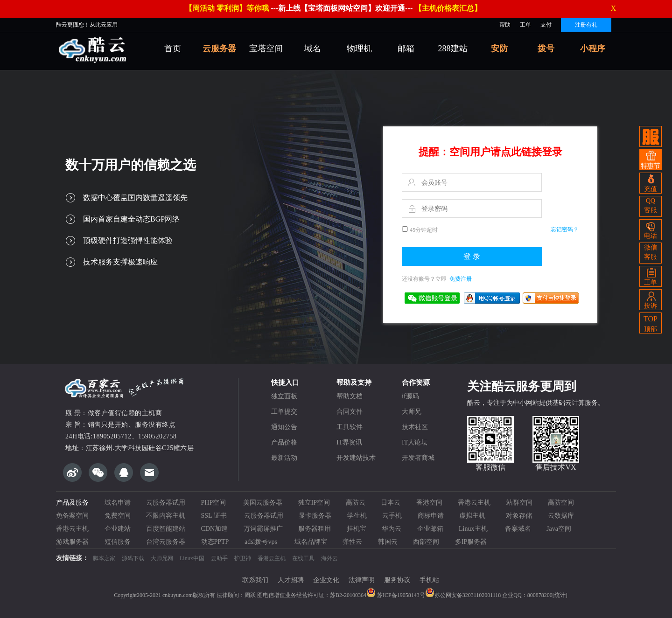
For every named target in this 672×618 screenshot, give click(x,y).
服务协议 (397, 580)
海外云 (329, 558)
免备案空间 (72, 516)
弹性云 (352, 542)
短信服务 (118, 542)
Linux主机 (474, 529)
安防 (499, 49)
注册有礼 (586, 25)
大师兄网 (162, 558)
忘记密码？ (565, 229)
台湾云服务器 (166, 542)
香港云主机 (474, 503)
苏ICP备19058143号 (396, 595)
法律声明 (362, 580)
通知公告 (284, 427)
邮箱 (406, 49)
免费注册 (461, 279)
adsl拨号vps (262, 542)
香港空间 (429, 503)
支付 (546, 25)
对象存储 (519, 516)
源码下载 (133, 558)
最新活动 (284, 458)
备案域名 (518, 529)
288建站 (453, 49)
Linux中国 (192, 558)
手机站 (429, 580)
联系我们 (255, 580)
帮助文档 (350, 396)
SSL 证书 (215, 516)
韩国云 (388, 542)
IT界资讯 (349, 442)
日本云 (391, 503)
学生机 (357, 516)
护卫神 (243, 558)
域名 (313, 49)
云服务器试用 (166, 503)
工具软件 (350, 427)
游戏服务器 (72, 542)
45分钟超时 (424, 230)
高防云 (356, 503)
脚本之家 (104, 558)
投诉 (651, 299)
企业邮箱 (430, 529)
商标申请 (431, 516)
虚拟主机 (475, 516)
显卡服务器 (315, 516)
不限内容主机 (166, 516)
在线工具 (303, 558)
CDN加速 (215, 529)
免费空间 (118, 516)
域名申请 (118, 503)
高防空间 (561, 503)
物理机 (359, 49)
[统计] (560, 595)
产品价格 (284, 442)
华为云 (392, 529)
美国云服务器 (263, 503)
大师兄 (412, 412)
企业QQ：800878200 (527, 595)
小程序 (593, 49)
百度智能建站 (166, 529)
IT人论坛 (415, 442)
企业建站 (118, 529)
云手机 (392, 516)
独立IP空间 (314, 503)
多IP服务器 (471, 542)
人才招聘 (291, 580)
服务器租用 (315, 529)
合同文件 (350, 412)
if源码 (410, 396)
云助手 (219, 558)
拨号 (546, 49)
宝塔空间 (266, 49)
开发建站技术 (356, 458)
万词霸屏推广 (263, 529)
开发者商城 (418, 458)
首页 (173, 49)
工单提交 (284, 412)
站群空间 (519, 503)
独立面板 (284, 396)
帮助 (505, 25)
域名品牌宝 (311, 542)
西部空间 (426, 542)
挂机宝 (357, 529)
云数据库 (561, 516)
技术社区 (415, 427)
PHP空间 (214, 503)
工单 (525, 25)
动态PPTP (215, 542)
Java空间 (559, 529)
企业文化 (326, 580)
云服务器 (219, 49)
